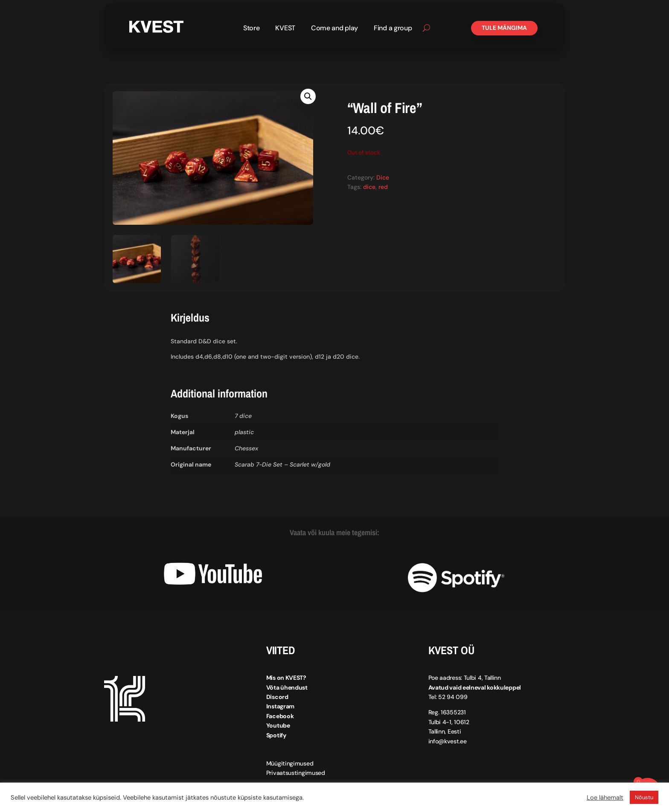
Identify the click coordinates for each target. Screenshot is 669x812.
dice (369, 187)
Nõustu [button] (644, 797)
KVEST (285, 29)
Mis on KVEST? (286, 678)
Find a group (393, 29)
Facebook (280, 716)
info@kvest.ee (448, 741)
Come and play (334, 29)
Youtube (278, 725)
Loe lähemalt (605, 797)
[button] (308, 96)
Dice (383, 177)
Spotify (276, 735)
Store (252, 29)
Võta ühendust (287, 687)
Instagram (280, 706)
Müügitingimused (290, 763)
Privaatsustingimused (296, 773)
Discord (277, 697)
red (383, 187)
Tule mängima (504, 28)
